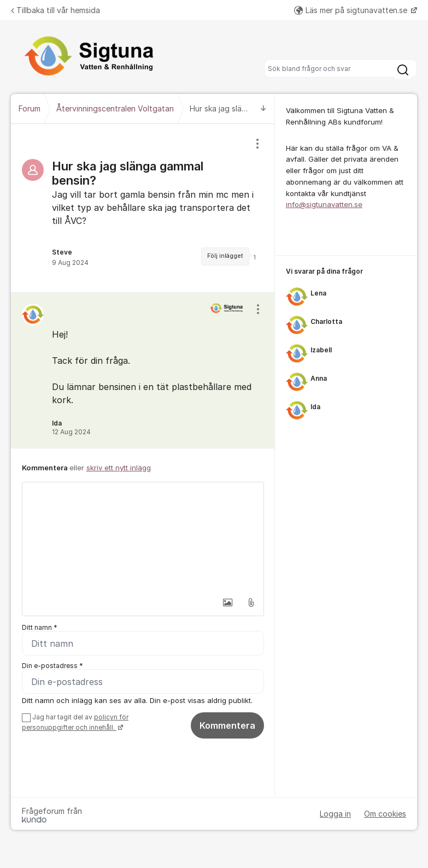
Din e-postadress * (52, 666)
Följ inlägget (225, 256)
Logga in (335, 814)
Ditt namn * (40, 627)
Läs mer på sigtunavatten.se (352, 10)
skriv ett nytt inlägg (119, 468)
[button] (228, 603)
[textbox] (143, 537)
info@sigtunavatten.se (324, 204)
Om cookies (385, 814)
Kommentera (227, 725)
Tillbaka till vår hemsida (55, 10)
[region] (143, 208)
